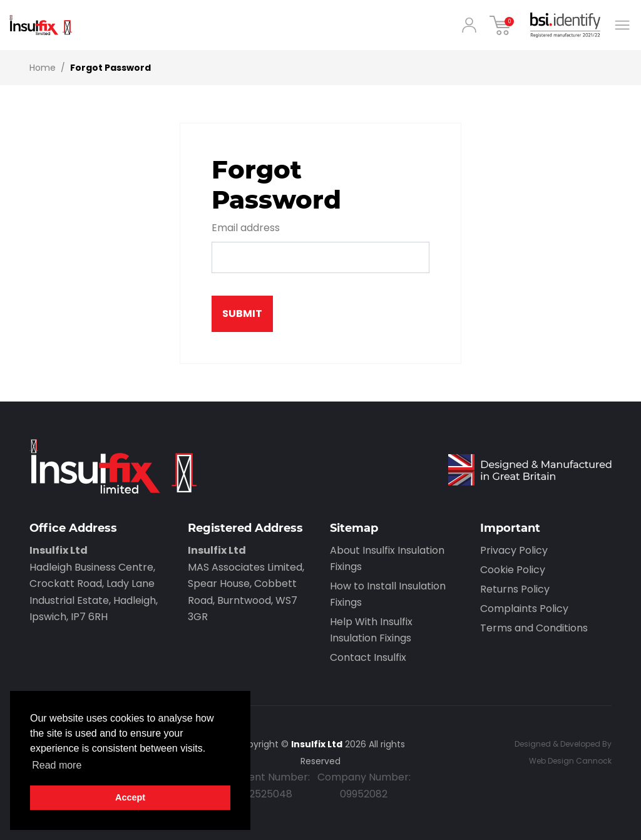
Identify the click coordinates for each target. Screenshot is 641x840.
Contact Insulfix (368, 657)
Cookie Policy (513, 570)
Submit (242, 314)
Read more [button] (57, 765)
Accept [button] (130, 797)
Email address (246, 228)
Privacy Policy (514, 550)
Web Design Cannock (570, 761)
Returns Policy (515, 589)
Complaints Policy (524, 609)
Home (43, 68)
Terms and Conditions (534, 628)
